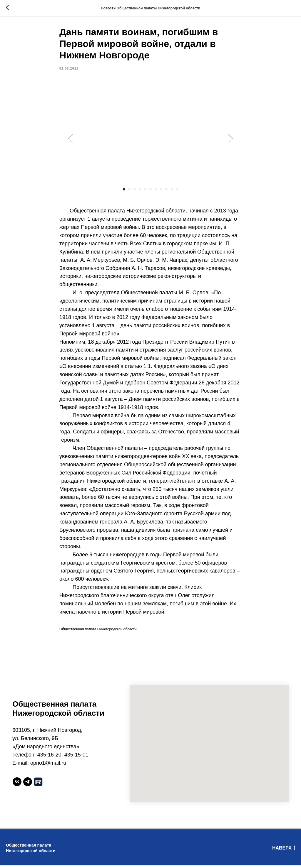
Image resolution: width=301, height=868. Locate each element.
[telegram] (28, 784)
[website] (38, 784)
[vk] (17, 784)
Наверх (284, 851)
